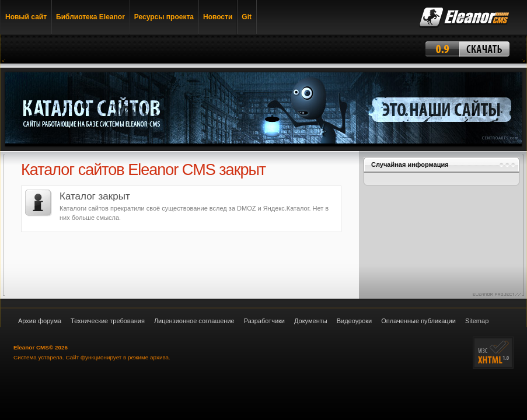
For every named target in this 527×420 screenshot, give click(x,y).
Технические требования (108, 321)
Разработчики (264, 321)
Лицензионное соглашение (194, 321)
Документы (311, 321)
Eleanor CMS (31, 347)
